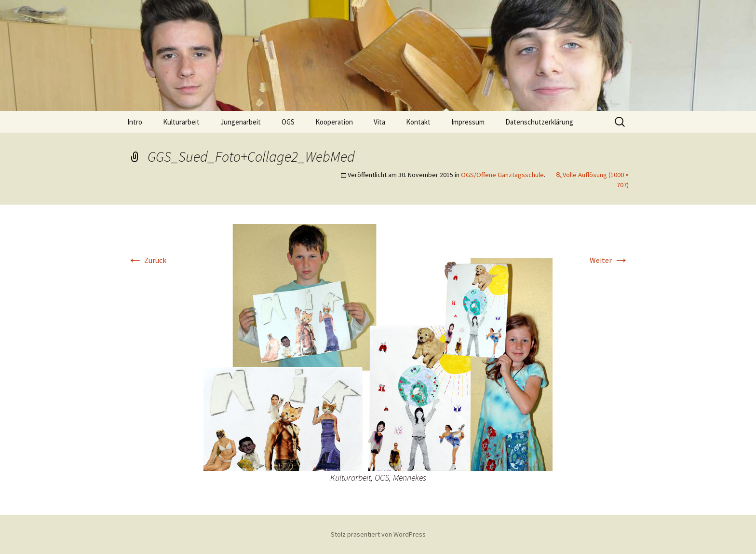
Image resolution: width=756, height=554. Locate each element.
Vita (379, 122)
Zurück (147, 260)
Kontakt (418, 122)
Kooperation (334, 122)
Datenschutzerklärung (539, 122)
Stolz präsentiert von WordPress (378, 534)
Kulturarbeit (181, 122)
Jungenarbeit (241, 122)
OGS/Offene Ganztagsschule (502, 175)
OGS (288, 122)
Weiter (609, 260)
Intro (135, 122)
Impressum (468, 122)
